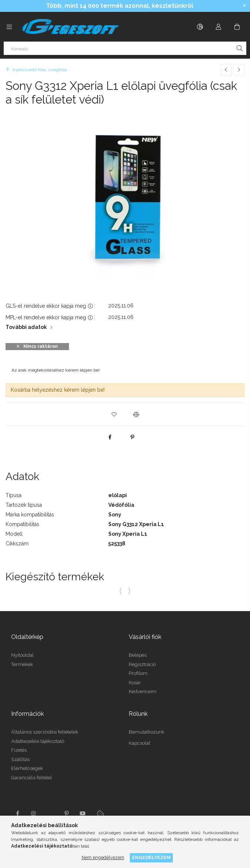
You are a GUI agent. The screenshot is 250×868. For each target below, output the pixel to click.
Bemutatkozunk (147, 732)
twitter (50, 813)
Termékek (22, 664)
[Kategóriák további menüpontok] (9, 27)
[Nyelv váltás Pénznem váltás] (200, 27)
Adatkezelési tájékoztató (38, 741)
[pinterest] (132, 437)
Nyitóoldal (22, 655)
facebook (17, 813)
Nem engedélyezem (103, 857)
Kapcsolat (139, 743)
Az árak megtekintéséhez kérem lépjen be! (56, 370)
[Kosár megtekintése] (237, 27)
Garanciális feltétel (32, 778)
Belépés (138, 655)
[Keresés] (125, 48)
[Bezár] (244, 6)
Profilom (138, 673)
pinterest (66, 813)
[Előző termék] (226, 70)
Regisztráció (142, 664)
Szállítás (20, 759)
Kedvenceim (143, 691)
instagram (34, 813)
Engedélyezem (151, 857)
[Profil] (218, 27)
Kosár (135, 683)
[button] (114, 414)
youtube (83, 813)
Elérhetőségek (27, 768)
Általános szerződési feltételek (45, 732)
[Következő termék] (239, 70)
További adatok (26, 327)
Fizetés (19, 750)
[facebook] (110, 437)
